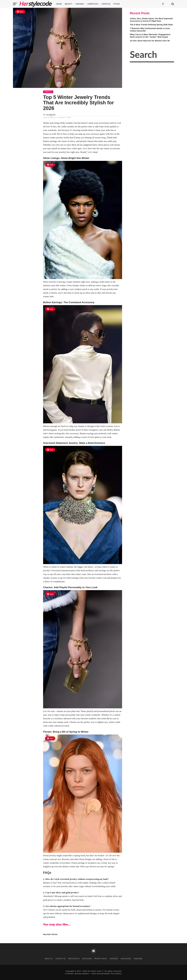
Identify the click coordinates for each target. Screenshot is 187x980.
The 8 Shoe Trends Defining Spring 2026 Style (151, 25)
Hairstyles (93, 4)
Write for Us (74, 959)
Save (20, 12)
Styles (117, 4)
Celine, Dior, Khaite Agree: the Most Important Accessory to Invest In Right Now (151, 20)
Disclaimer (87, 959)
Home (59, 4)
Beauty (68, 4)
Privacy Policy (101, 959)
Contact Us (60, 959)
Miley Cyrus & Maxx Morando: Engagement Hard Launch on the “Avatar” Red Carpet (150, 36)
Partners (114, 959)
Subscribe (138, 959)
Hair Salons (126, 959)
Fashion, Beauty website (78, 974)
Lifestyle (106, 4)
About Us (49, 959)
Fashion (80, 4)
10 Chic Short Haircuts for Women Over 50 (150, 41)
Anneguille (51, 114)
